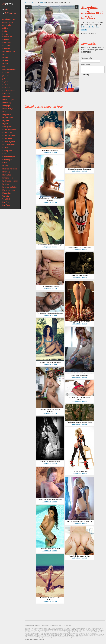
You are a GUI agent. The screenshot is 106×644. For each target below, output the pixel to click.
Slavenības (7, 175)
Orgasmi (6, 121)
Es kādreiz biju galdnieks (80, 471)
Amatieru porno (9, 19)
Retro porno (7, 151)
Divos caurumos (9, 51)
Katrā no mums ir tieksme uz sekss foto (79, 521)
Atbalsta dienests (39, 640)
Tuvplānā (6, 199)
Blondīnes (6, 45)
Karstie (5, 84)
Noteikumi (28, 640)
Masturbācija (8, 109)
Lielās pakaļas (8, 100)
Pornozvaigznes (9, 142)
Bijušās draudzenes (7, 35)
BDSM (5, 31)
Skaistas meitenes (10, 169)
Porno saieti (7, 133)
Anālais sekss (8, 22)
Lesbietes (6, 97)
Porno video (7, 139)
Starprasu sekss (9, 190)
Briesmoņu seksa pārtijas (80, 275)
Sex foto (35, 2)
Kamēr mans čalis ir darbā (79, 375)
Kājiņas (5, 81)
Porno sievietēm (9, 136)
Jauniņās (6, 75)
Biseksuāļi (6, 42)
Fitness (5, 63)
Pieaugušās (7, 127)
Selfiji (5, 163)
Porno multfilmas (9, 130)
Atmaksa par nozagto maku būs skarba (80, 422)
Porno (8, 4)
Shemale (6, 166)
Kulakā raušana (9, 91)
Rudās (5, 154)
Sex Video (6, 205)
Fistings (5, 60)
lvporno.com (37, 625)
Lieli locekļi (7, 103)
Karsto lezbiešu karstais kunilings (80, 556)
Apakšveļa (7, 25)
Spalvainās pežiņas (10, 181)
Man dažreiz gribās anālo (50, 150)
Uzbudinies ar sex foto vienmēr (50, 549)
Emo (4, 54)
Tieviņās (6, 196)
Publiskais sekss (9, 145)
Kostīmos (6, 88)
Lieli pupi (6, 106)
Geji (4, 66)
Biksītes (6, 39)
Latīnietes (6, 94)
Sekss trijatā (7, 160)
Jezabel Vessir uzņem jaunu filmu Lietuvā (80, 398)
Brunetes (6, 48)
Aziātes (5, 28)
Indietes (6, 72)
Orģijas (5, 124)
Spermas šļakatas (10, 187)
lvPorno (27, 2)
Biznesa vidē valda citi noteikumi (50, 462)
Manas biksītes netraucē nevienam (79, 169)
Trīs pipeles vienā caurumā (50, 286)
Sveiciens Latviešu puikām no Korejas (50, 245)
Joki (4, 78)
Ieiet (6, 9)
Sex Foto (6, 202)
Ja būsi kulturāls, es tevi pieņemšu (80, 247)
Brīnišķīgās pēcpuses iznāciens (79, 322)
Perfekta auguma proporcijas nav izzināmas (50, 200)
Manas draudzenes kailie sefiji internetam (50, 599)
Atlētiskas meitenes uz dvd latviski (50, 362)
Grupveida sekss (9, 69)
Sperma (6, 184)
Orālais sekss (8, 118)
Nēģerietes (7, 115)
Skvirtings (6, 172)
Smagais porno (8, 178)
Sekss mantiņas (9, 157)
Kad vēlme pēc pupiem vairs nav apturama (50, 410)
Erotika (5, 57)
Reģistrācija (9, 13)
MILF (4, 112)
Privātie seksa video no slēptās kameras (50, 313)
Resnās (5, 148)
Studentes (6, 193)
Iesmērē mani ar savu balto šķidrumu (50, 500)
